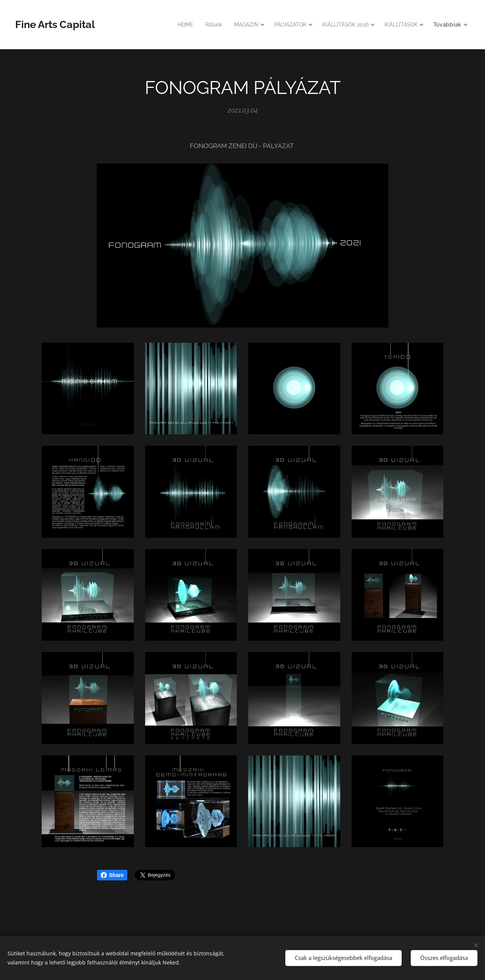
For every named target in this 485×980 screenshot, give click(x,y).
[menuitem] (174, 25)
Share (112, 875)
